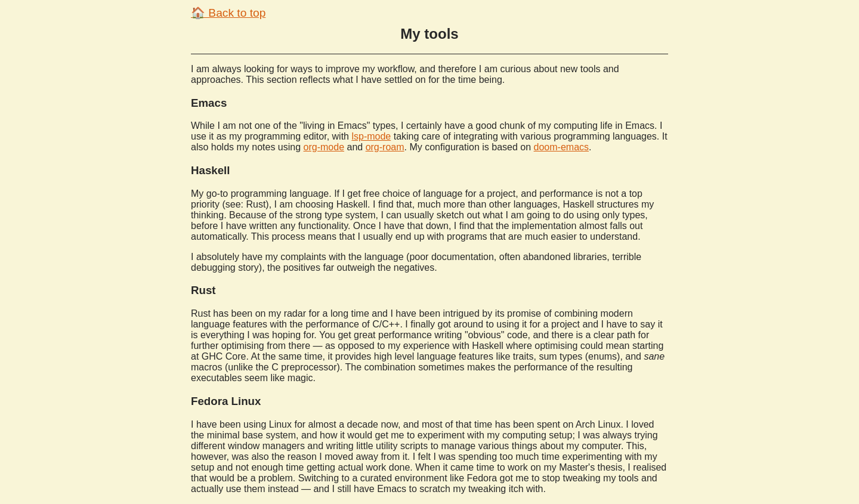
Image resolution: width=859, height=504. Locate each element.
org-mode (324, 147)
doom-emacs (561, 147)
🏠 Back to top (228, 13)
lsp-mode (371, 136)
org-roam (385, 147)
